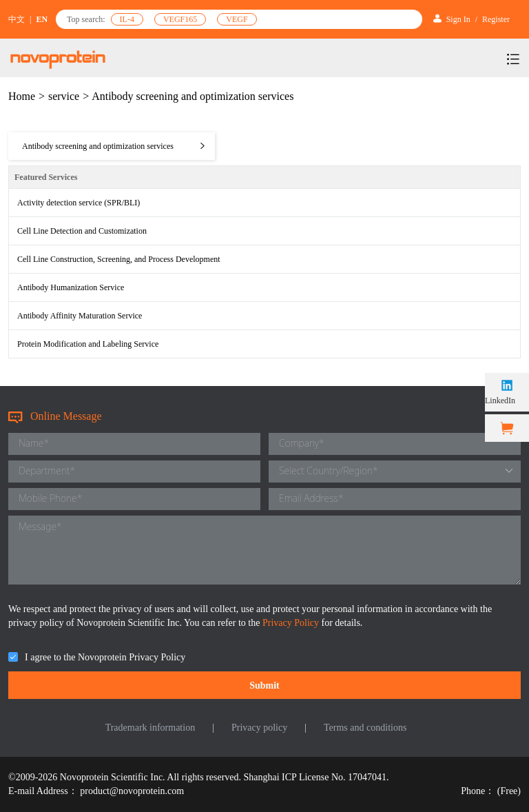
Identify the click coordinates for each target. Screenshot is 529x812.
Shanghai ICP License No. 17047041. (317, 777)
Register (496, 19)
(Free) (509, 791)
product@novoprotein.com (132, 791)
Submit (264, 686)
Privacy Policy (292, 623)
